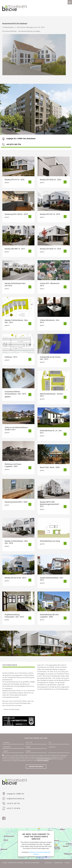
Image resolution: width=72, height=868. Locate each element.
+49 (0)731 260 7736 (11, 145)
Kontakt (67, 863)
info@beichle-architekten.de (44, 759)
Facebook (4, 818)
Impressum (48, 863)
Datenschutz (58, 863)
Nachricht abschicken (36, 766)
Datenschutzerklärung (43, 761)
